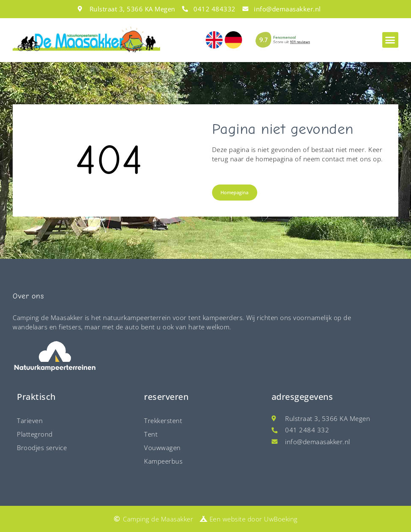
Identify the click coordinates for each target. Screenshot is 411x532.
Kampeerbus (163, 461)
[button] (390, 40)
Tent (151, 434)
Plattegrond (35, 434)
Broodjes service (42, 448)
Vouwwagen (162, 448)
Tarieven (30, 421)
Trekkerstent (163, 421)
